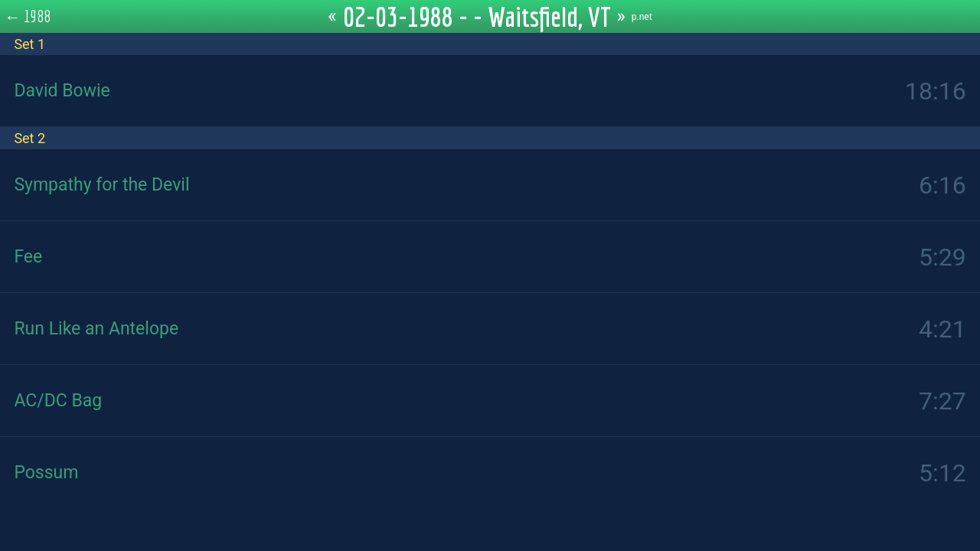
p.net (642, 17)
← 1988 (28, 16)
